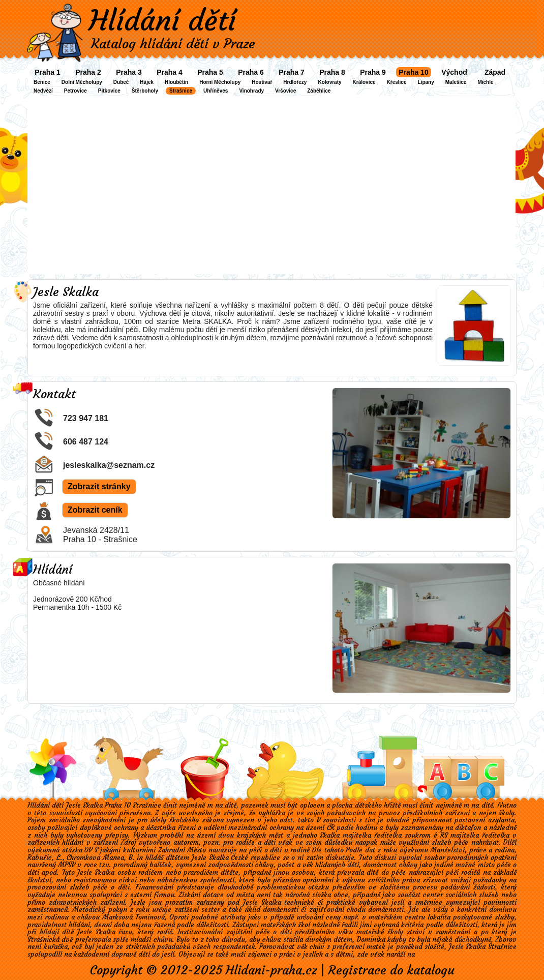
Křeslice (397, 82)
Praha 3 (129, 72)
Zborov (506, 940)
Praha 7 (292, 72)
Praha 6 (251, 72)
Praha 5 (210, 72)
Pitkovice (109, 91)
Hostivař (262, 82)
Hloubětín (176, 82)
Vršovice (285, 91)
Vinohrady (251, 91)
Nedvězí (43, 91)
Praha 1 (48, 72)
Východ (454, 72)
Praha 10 (413, 72)
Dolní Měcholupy (82, 82)
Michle (485, 82)
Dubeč (121, 82)
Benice (42, 82)
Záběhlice (319, 91)
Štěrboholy (145, 91)
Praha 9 (373, 72)
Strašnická (43, 940)
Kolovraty (329, 82)
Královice (364, 82)
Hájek (147, 82)
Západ (495, 72)
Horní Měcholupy (220, 82)
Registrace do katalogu (391, 970)
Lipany (426, 82)
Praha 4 (170, 72)
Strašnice (181, 91)
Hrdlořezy (295, 82)
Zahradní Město (182, 850)
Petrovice (75, 91)
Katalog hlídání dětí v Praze (173, 44)
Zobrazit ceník (95, 510)
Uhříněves (216, 91)
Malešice (456, 82)
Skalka (330, 835)
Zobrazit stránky (99, 486)
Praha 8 (332, 72)
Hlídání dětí (162, 20)
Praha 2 (88, 72)
